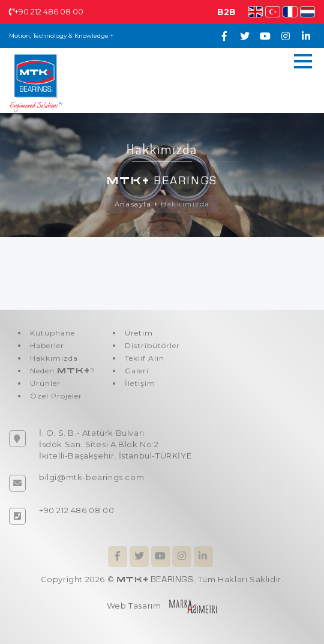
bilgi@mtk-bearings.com (91, 477)
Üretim (139, 333)
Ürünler (45, 383)
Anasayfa (133, 204)
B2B (226, 12)
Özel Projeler (56, 396)
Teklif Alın (145, 358)
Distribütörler (152, 345)
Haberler (47, 345)
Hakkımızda (185, 204)
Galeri (137, 371)
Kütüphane (52, 333)
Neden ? (62, 371)
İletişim (140, 383)
